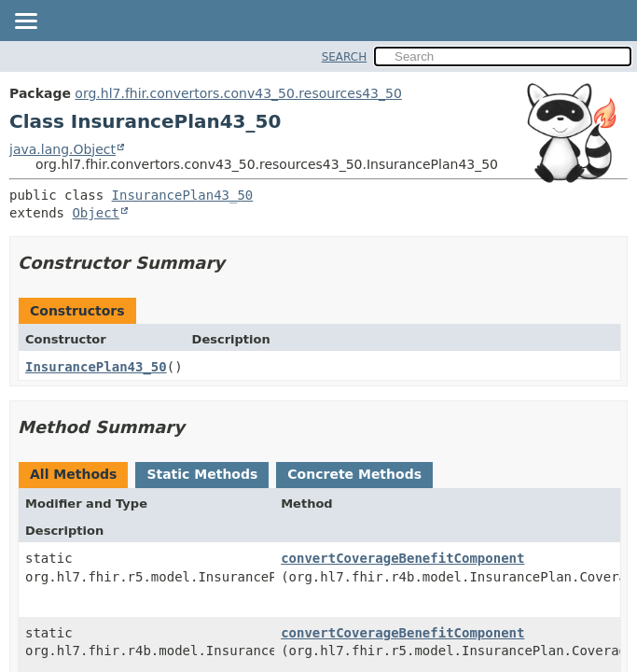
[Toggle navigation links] (25, 22)
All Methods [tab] (73, 474)
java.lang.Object (62, 149)
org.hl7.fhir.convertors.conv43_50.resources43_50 (238, 93)
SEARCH (345, 57)
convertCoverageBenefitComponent (402, 558)
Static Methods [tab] (202, 474)
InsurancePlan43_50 (183, 195)
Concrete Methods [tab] (354, 474)
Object (96, 213)
